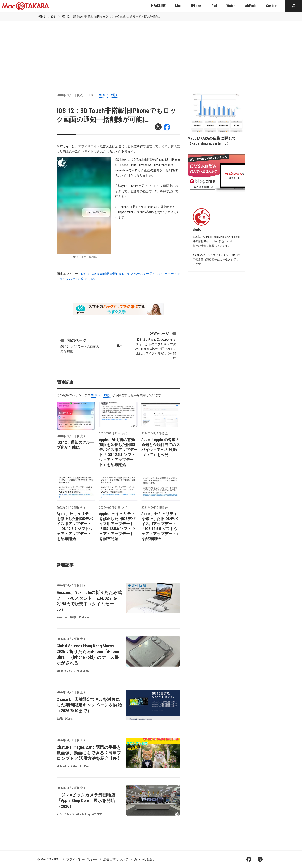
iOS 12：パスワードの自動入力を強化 (80, 345)
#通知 (115, 95)
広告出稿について (116, 859)
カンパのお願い (145, 859)
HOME (41, 16)
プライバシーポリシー (82, 859)
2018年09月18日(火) (70, 95)
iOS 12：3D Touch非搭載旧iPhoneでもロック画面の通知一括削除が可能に (111, 16)
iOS (53, 16)
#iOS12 (104, 95)
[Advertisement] (151, 50)
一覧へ (118, 345)
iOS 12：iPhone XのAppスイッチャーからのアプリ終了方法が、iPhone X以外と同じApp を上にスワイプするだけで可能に (156, 345)
